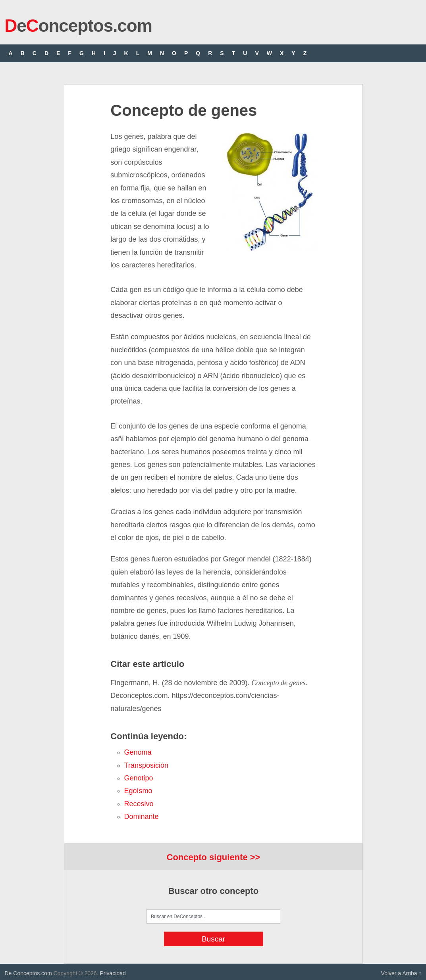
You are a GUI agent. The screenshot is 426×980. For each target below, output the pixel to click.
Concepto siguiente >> (214, 857)
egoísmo (138, 791)
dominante (142, 817)
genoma (138, 752)
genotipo (139, 778)
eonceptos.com (78, 26)
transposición (146, 765)
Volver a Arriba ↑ (401, 973)
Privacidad (113, 973)
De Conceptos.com (28, 973)
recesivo (139, 804)
